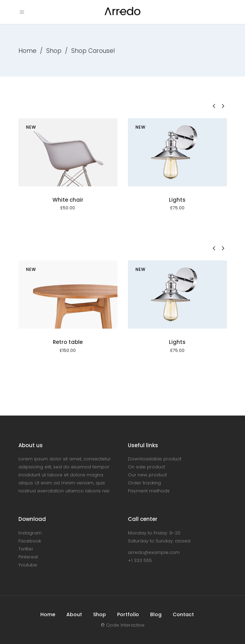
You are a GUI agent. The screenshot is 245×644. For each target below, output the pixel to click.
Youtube (28, 565)
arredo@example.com (154, 552)
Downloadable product (155, 459)
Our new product (147, 475)
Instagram (30, 533)
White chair (68, 200)
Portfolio (128, 614)
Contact (183, 614)
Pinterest (28, 557)
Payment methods (149, 491)
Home (27, 51)
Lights (177, 200)
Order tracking (144, 483)
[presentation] (214, 106)
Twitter (26, 549)
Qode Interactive (125, 625)
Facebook (30, 541)
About (74, 614)
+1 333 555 (140, 560)
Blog (156, 614)
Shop (54, 51)
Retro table (68, 342)
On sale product (146, 467)
